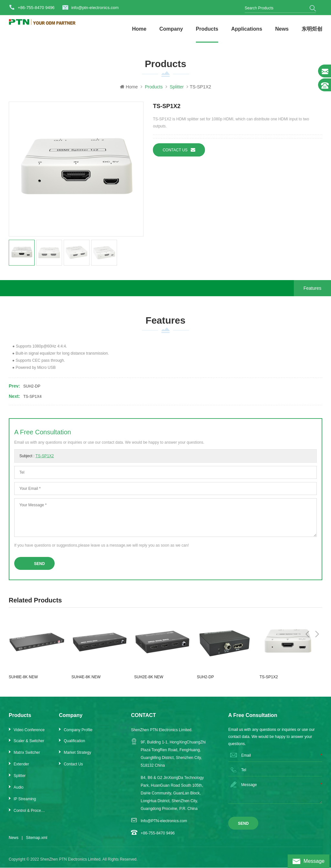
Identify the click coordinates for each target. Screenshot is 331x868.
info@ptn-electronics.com (95, 8)
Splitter (20, 780)
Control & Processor (30, 815)
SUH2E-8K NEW (149, 681)
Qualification (74, 745)
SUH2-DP (32, 390)
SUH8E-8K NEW (23, 681)
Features (312, 290)
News (282, 29)
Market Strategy (77, 757)
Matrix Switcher (27, 757)
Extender (21, 768)
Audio (19, 792)
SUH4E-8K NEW (86, 681)
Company (171, 29)
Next (317, 604)
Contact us (179, 152)
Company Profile (78, 734)
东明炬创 (312, 29)
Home (139, 29)
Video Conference (29, 734)
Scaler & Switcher (29, 745)
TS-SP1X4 (32, 401)
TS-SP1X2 (45, 460)
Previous (307, 604)
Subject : (37, 460)
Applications (247, 29)
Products (207, 29)
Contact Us (73, 768)
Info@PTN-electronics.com (164, 825)
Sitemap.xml (37, 842)
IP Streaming (25, 803)
